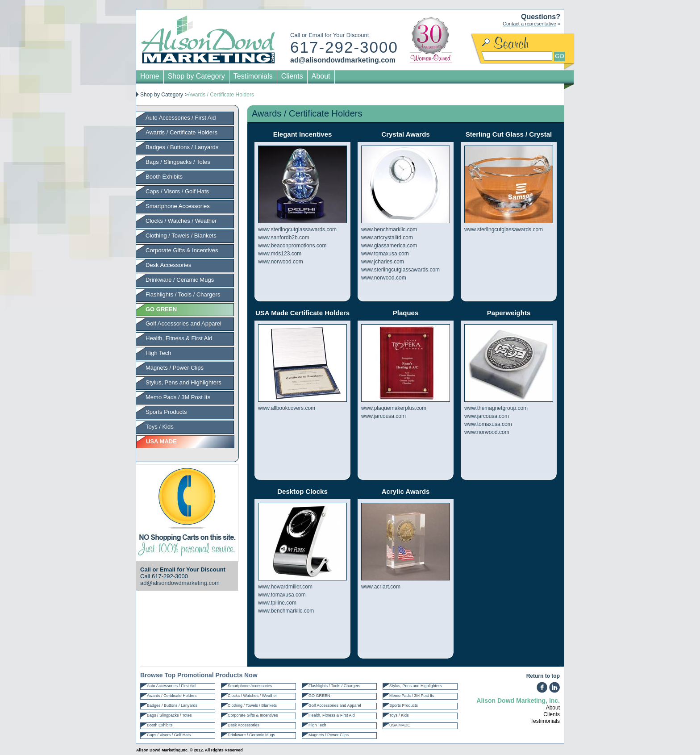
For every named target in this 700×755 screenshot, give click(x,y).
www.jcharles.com (383, 262)
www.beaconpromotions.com (292, 246)
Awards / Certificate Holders (181, 132)
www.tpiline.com (277, 603)
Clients (292, 76)
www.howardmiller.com (285, 587)
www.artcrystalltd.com (387, 238)
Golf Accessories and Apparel (183, 323)
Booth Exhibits (164, 177)
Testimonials (253, 76)
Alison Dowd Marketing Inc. (208, 40)
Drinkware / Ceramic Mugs (180, 280)
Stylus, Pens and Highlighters (183, 382)
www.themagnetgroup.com (496, 408)
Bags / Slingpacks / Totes (178, 162)
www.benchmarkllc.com (389, 229)
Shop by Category (196, 76)
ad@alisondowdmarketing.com (343, 60)
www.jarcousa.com (383, 416)
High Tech (158, 353)
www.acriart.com (381, 587)
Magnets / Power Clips (175, 368)
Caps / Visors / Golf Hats (177, 191)
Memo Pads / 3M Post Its (178, 397)
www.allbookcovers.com (287, 408)
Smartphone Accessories (178, 206)
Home (150, 76)
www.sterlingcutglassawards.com (297, 229)
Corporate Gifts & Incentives (182, 250)
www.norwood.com (281, 262)
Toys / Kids (160, 427)
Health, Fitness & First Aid (179, 338)
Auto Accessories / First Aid (181, 118)
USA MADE (400, 725)
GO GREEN (319, 696)
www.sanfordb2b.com (284, 238)
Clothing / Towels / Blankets (181, 236)
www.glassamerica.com (389, 246)
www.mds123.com (280, 254)
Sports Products (166, 412)
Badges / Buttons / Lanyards (182, 147)
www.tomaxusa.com (385, 254)
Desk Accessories (169, 265)
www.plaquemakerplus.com (394, 408)
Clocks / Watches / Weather (181, 221)
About (321, 76)
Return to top (543, 676)
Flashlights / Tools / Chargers (183, 294)
